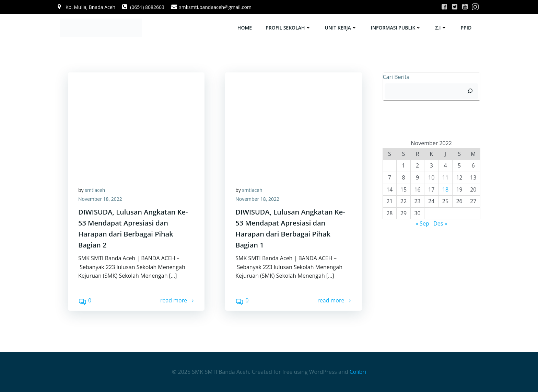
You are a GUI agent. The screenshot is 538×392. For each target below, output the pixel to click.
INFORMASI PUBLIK (396, 28)
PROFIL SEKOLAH (288, 28)
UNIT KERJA (341, 28)
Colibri (358, 372)
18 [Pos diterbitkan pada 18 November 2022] (445, 189)
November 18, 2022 (100, 199)
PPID (466, 28)
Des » (440, 223)
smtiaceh (95, 190)
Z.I (441, 28)
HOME (245, 28)
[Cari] (470, 91)
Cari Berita (396, 77)
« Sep (422, 223)
